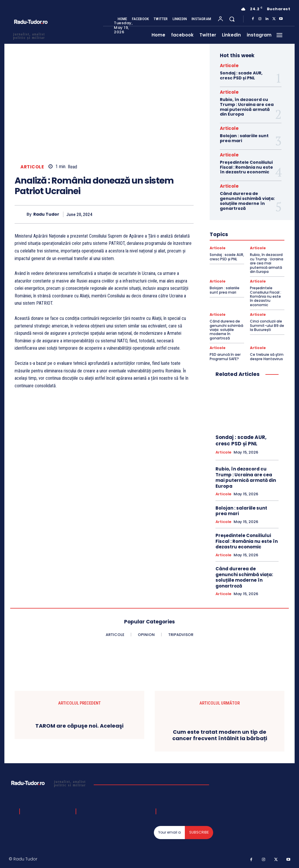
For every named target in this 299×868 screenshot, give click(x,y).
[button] (232, 19)
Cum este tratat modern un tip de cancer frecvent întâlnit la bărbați (220, 735)
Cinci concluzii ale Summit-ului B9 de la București (267, 325)
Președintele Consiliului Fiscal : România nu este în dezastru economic (246, 167)
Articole (32, 167)
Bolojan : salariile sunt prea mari (244, 138)
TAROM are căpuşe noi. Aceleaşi (79, 726)
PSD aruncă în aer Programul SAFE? (225, 357)
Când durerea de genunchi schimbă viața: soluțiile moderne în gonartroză (247, 201)
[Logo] (49, 783)
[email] (170, 832)
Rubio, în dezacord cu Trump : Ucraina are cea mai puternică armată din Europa (247, 107)
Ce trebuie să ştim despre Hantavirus (267, 357)
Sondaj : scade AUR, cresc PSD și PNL (241, 75)
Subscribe (199, 832)
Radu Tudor (46, 214)
